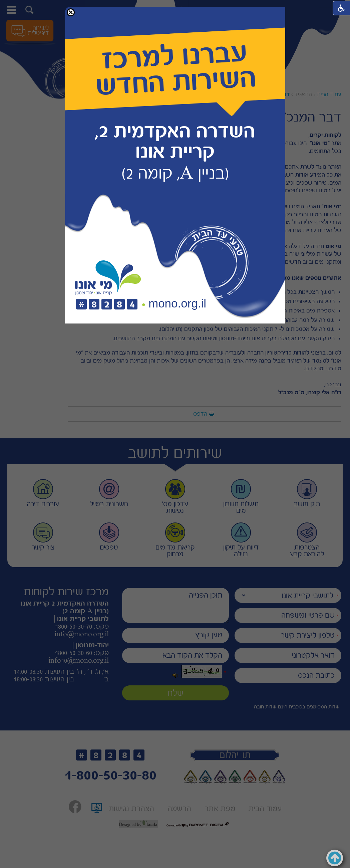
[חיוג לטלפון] (107, 305)
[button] (71, 12)
